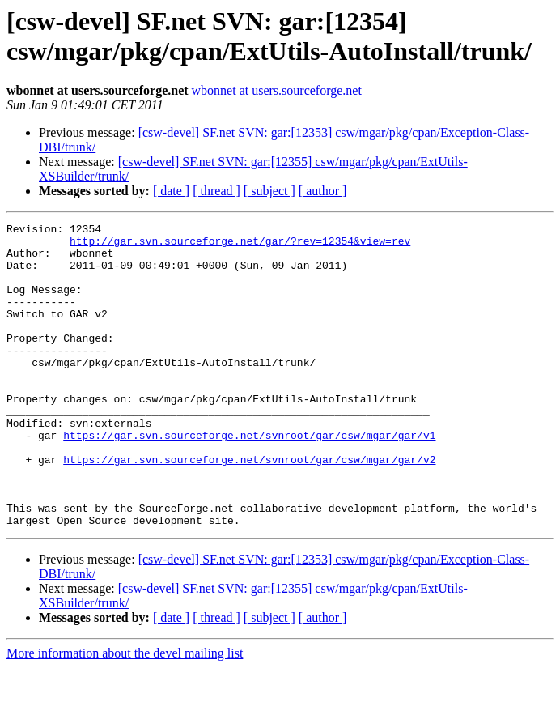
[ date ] (171, 191)
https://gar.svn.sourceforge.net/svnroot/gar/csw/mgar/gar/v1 (249, 479)
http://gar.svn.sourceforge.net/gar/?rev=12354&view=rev (240, 245)
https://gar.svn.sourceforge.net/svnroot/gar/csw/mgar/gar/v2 (249, 508)
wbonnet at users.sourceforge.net (277, 90)
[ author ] (323, 191)
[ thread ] (216, 191)
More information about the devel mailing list (125, 714)
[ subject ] (269, 191)
